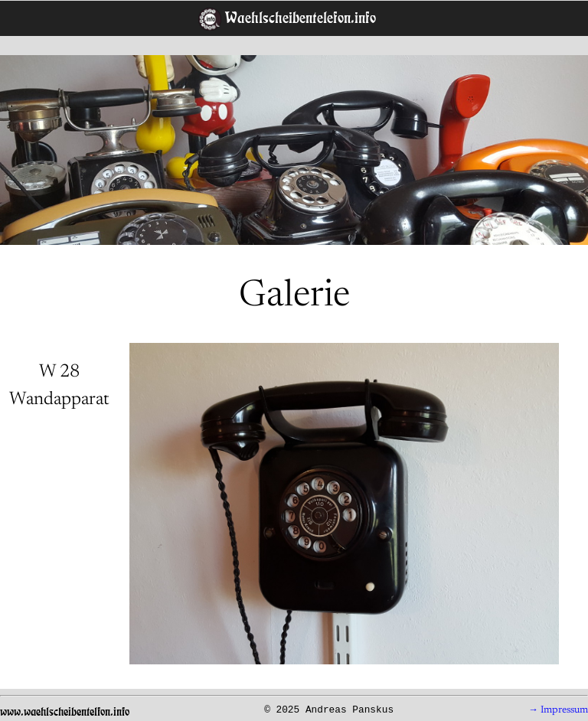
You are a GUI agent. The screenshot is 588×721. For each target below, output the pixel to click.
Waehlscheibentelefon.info (299, 18)
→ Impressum (558, 710)
